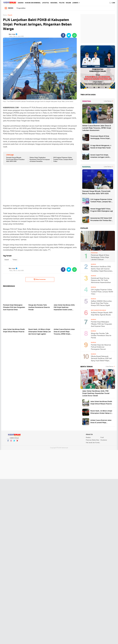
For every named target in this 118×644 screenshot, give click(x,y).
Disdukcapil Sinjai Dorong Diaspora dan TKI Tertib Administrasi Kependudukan (101, 280)
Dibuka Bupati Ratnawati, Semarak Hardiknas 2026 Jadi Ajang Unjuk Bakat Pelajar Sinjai (101, 359)
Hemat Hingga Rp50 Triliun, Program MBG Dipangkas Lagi (102, 210)
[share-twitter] (69, 35)
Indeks (9, 8)
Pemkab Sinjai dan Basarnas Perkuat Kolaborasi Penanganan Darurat (101, 347)
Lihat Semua (108, 101)
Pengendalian (21, 8)
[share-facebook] (63, 35)
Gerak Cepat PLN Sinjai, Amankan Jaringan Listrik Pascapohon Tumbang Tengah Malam (102, 156)
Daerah (21, 3)
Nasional (54, 3)
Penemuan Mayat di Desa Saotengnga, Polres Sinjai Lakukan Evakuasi (100, 138)
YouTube (17, 442)
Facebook (8, 442)
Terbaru (15, 260)
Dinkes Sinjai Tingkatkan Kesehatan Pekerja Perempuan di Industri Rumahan (40, 160)
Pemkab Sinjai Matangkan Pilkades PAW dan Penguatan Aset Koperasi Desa (101, 324)
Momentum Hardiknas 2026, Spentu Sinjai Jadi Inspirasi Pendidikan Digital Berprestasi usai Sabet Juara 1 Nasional (101, 269)
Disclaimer (104, 440)
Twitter (14, 442)
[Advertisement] (40, 185)
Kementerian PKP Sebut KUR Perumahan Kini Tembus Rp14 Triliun (101, 220)
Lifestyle (46, 3)
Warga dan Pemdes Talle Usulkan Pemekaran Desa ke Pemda (101, 336)
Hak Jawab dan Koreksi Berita (93, 443)
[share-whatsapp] (74, 35)
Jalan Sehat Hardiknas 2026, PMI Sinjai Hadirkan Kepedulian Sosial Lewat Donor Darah (96, 393)
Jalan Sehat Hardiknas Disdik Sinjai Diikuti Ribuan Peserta (101, 403)
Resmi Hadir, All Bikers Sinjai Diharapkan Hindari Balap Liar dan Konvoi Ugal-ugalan (102, 412)
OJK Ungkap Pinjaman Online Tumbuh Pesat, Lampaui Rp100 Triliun (63, 160)
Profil (102, 438)
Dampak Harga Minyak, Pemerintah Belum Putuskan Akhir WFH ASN (15, 160)
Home (5, 15)
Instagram (11, 442)
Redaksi (88, 438)
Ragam (68, 3)
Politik (62, 3)
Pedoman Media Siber (93, 440)
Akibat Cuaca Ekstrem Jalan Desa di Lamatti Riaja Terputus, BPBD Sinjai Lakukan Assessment (97, 128)
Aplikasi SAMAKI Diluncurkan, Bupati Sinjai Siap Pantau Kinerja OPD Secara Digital (101, 303)
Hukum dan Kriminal (33, 3)
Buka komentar (40, 279)
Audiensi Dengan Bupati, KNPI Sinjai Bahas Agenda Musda (102, 314)
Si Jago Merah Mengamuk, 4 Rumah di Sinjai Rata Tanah (101, 147)
